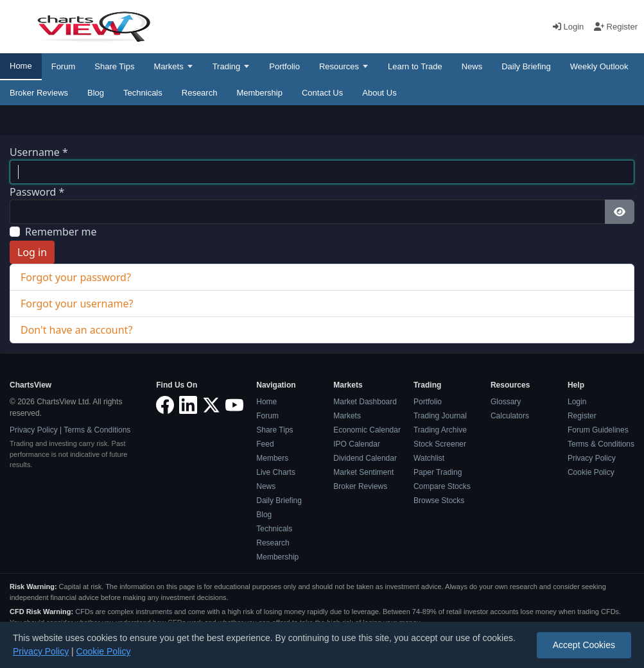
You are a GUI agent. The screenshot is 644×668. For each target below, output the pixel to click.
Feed (265, 444)
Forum (64, 66)
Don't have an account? (76, 330)
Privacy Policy (34, 430)
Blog (96, 93)
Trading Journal (440, 416)
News (472, 66)
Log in (32, 252)
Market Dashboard (365, 402)
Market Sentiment (363, 472)
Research (200, 93)
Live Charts (276, 472)
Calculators (510, 416)
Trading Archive (440, 430)
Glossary (506, 402)
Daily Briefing (526, 66)
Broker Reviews (39, 93)
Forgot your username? (77, 304)
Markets (168, 66)
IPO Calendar (357, 444)
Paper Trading (438, 472)
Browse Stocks (439, 501)
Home (21, 66)
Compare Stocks (442, 486)
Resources (339, 66)
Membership (259, 93)
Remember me (61, 232)
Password (37, 192)
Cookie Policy (591, 472)
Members (272, 458)
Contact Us (322, 93)
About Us (379, 93)
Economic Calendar (367, 430)
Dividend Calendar (365, 458)
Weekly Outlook (599, 66)
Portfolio (284, 66)
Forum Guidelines (598, 430)
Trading (227, 66)
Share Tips (114, 66)
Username (39, 152)
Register (616, 27)
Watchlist (429, 458)
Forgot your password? (76, 277)
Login (570, 27)
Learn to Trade (415, 66)
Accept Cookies (584, 645)
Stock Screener (440, 444)
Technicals (143, 93)
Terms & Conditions (97, 430)
